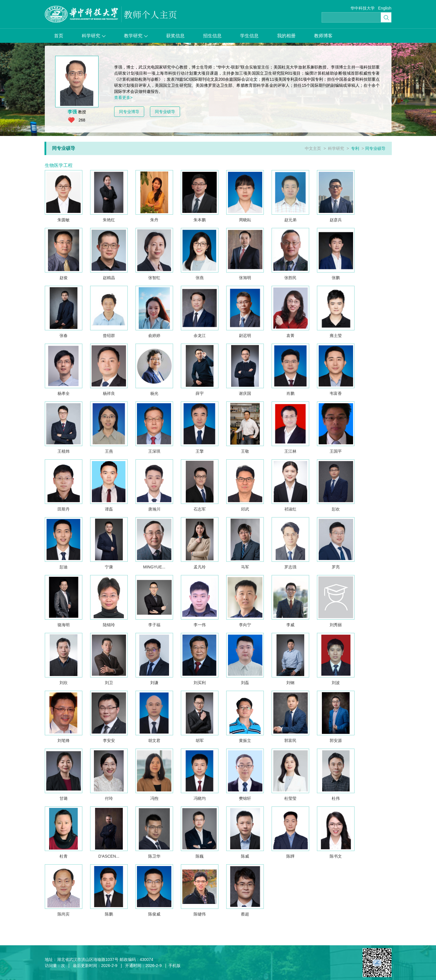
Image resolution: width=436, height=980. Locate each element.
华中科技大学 (363, 8)
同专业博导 (129, 112)
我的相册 (286, 36)
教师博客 (323, 36)
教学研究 (136, 36)
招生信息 (212, 36)
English (385, 8)
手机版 (175, 966)
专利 (355, 148)
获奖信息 (175, 36)
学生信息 (249, 36)
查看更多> (123, 97)
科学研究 (94, 36)
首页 (59, 36)
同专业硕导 (165, 112)
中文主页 (313, 148)
